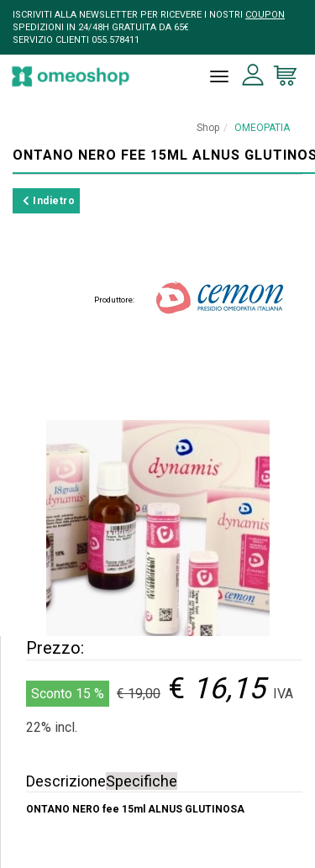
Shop (208, 128)
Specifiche (142, 781)
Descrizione (66, 781)
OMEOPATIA (262, 128)
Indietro (49, 201)
